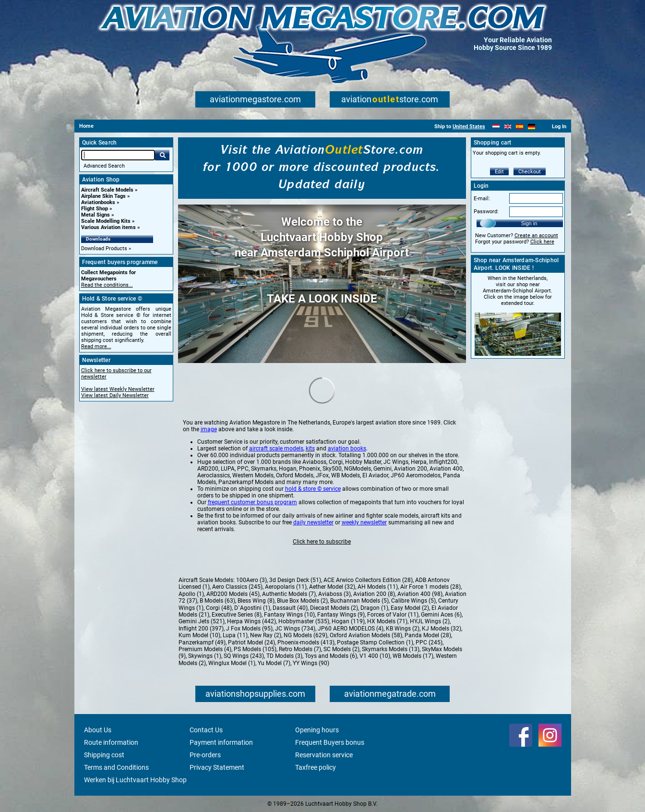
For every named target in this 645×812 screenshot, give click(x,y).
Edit (499, 172)
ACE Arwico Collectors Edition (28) (368, 580)
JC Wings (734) (295, 629)
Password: (486, 212)
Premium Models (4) (205, 649)
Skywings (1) (205, 656)
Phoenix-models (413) (306, 642)
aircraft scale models (276, 448)
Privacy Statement (217, 767)
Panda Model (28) (428, 635)
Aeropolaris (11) (286, 587)
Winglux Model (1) (232, 663)
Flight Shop (95, 209)
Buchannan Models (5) (359, 601)
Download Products (104, 248)
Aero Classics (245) (237, 587)
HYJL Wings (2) (430, 621)
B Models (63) (217, 601)
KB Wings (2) (403, 629)
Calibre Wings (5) (413, 601)
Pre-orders (205, 755)
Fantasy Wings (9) (341, 615)
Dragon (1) (374, 608)
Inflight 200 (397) (201, 629)
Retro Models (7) (300, 649)
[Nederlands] (496, 127)
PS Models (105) (255, 649)
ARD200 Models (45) (233, 594)
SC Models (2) (341, 649)
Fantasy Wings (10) (289, 615)
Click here (542, 242)
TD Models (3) (284, 656)
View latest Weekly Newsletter (118, 389)
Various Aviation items (108, 227)
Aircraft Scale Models (107, 190)
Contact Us (206, 730)
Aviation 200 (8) (374, 594)
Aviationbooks (98, 202)
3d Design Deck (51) (295, 580)
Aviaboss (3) (334, 594)
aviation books (347, 448)
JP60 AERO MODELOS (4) (351, 629)
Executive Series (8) (237, 615)
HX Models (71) (387, 621)
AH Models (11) (378, 587)
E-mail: (482, 199)
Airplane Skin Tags (103, 196)
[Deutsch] (532, 127)
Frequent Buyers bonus (330, 742)
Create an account (536, 236)
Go (162, 155)
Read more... (96, 346)
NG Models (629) (305, 635)
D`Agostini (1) (252, 608)
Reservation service (324, 755)
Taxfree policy (316, 767)
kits (310, 448)
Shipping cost (104, 755)
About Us (98, 730)
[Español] (520, 127)
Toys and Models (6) (331, 656)
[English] (508, 127)
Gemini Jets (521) (202, 621)
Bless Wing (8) (256, 601)
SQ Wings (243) (244, 656)
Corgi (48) (219, 608)
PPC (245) (429, 642)
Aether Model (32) (332, 587)
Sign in (529, 223)
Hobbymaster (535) (304, 621)
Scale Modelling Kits (106, 221)
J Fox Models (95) (249, 629)
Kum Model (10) (199, 635)
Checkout (530, 172)
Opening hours (317, 730)
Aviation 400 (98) (420, 594)
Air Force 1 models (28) (430, 587)
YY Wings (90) (311, 663)
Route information (111, 742)
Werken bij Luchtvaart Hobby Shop (135, 780)
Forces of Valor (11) (393, 615)
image (209, 429)
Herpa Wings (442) (251, 621)
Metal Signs (96, 215)
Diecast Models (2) (334, 608)
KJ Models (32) (442, 629)
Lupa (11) (235, 635)
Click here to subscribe (322, 542)
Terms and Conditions (116, 767)
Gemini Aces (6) (441, 615)
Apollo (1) (191, 594)
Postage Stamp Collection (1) (375, 642)
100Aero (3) (251, 580)
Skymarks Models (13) (391, 649)
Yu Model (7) (274, 663)
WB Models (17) (413, 656)
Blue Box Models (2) (302, 601)
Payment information (221, 742)
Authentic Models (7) (289, 594)
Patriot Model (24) (251, 642)
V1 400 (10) (375, 656)
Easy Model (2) (410, 608)
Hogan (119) (348, 621)
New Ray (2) (266, 635)
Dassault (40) (290, 608)
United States (469, 127)
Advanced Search (104, 166)
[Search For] (118, 155)
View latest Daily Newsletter (115, 395)
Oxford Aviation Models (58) (366, 635)
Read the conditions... (107, 285)
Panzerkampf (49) (202, 642)
